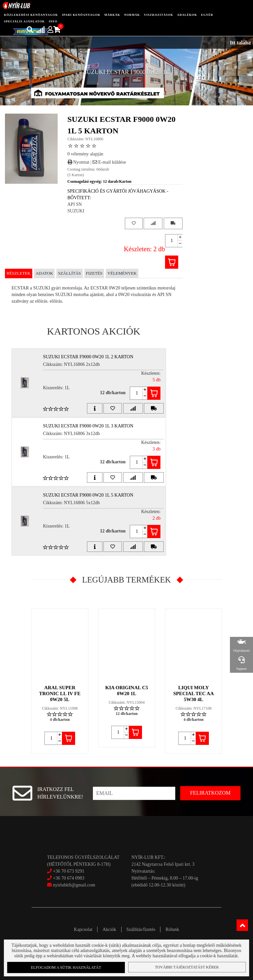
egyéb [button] (207, 15)
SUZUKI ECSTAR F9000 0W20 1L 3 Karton (88, 426)
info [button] (53, 21)
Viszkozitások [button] (159, 15)
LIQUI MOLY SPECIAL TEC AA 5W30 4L (194, 694)
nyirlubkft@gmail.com (71, 885)
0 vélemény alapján (85, 154)
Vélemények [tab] (122, 273)
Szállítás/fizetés (141, 929)
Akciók (109, 929)
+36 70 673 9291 (69, 871)
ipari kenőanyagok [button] (81, 15)
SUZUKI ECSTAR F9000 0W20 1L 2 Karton (88, 357)
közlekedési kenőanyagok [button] (31, 15)
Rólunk (172, 929)
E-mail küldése (109, 162)
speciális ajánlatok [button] (24, 21)
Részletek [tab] (19, 273)
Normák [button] (132, 15)
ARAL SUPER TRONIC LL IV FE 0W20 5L (60, 694)
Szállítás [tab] (69, 273)
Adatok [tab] (44, 273)
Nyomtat (79, 162)
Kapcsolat (83, 929)
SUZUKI (76, 211)
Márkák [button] (112, 15)
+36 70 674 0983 (69, 878)
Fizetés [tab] (94, 273)
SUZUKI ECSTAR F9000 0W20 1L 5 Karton (88, 495)
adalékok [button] (187, 15)
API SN (75, 204)
